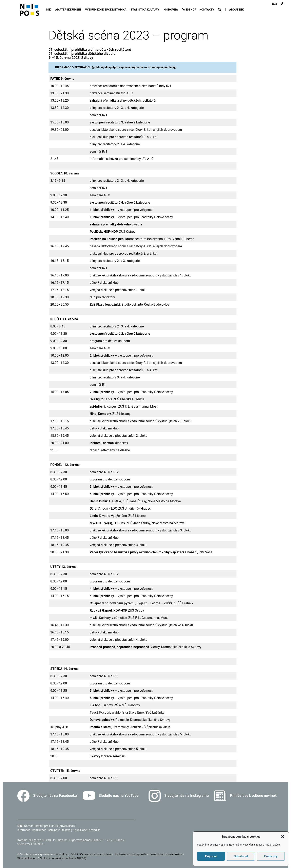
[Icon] (30, 12)
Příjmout (211, 856)
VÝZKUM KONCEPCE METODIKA (106, 10)
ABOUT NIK (236, 10)
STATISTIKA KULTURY (145, 10)
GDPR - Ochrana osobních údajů (91, 854)
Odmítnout (241, 856)
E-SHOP (191, 10)
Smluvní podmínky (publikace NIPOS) (63, 858)
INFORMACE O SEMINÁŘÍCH (73, 67)
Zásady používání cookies (166, 854)
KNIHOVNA (171, 10)
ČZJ (275, 4)
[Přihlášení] (282, 4)
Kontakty (62, 854)
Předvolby (271, 856)
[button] (283, 837)
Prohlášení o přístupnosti (131, 854)
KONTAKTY (207, 10)
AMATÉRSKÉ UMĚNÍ (69, 10)
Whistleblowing (27, 858)
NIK (49, 10)
